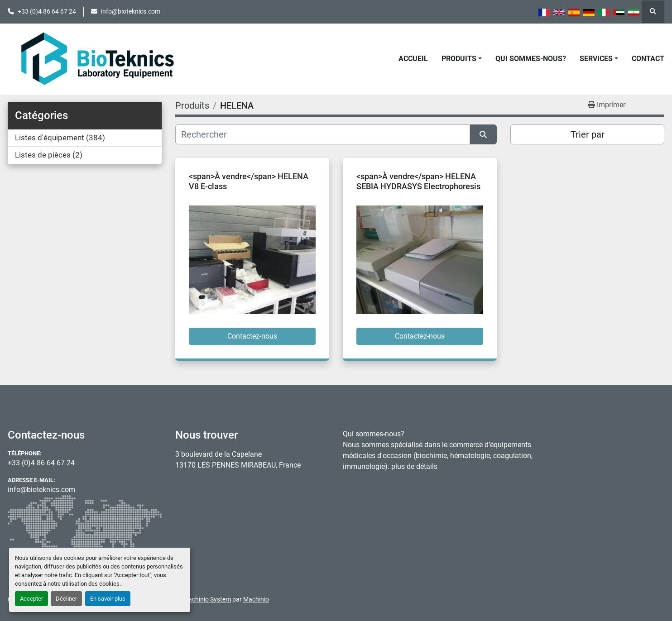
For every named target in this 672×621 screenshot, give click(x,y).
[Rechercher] (323, 134)
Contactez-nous (252, 336)
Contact (648, 59)
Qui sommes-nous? (531, 59)
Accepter (31, 599)
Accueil (413, 59)
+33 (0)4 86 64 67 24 (47, 11)
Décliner (66, 599)
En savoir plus (108, 599)
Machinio (256, 599)
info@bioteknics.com (131, 11)
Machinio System (207, 599)
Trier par (588, 134)
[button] (462, 59)
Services (596, 59)
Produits (459, 59)
